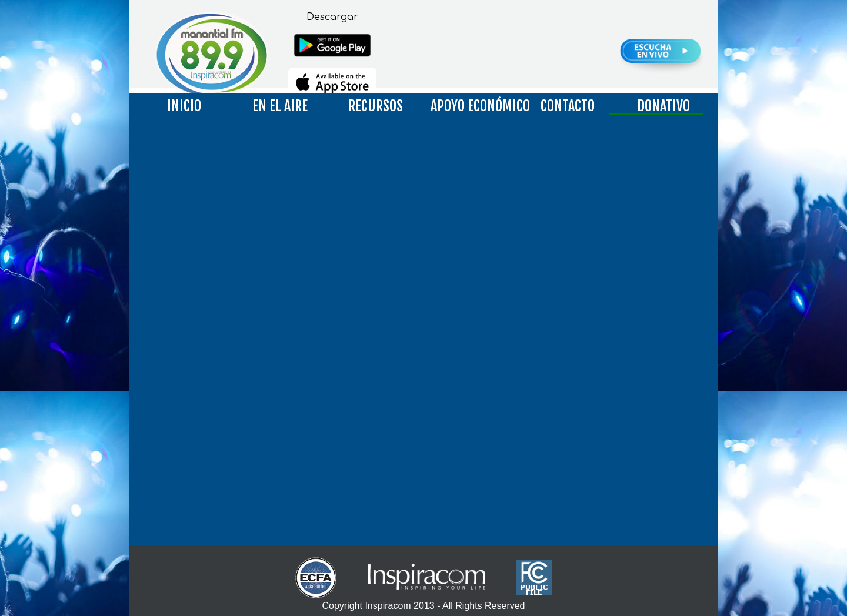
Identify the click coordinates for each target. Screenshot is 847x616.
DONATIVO (663, 106)
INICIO (184, 106)
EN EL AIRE (280, 106)
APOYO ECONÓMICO (475, 106)
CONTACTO (568, 106)
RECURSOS (376, 106)
